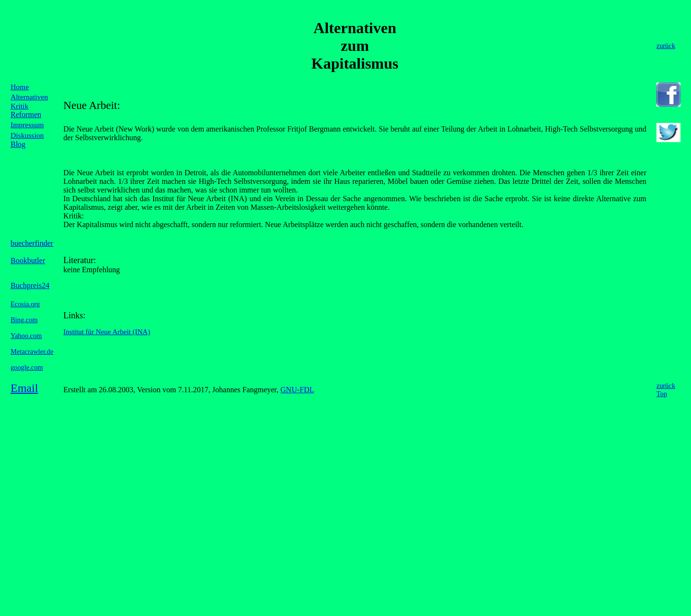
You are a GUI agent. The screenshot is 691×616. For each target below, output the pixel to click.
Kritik (19, 106)
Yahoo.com (26, 336)
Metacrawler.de (32, 351)
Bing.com (24, 320)
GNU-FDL (297, 390)
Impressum (27, 125)
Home (20, 87)
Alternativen (29, 97)
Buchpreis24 (30, 285)
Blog (18, 144)
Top (662, 394)
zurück (666, 386)
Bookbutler (28, 260)
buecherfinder (32, 243)
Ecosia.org (25, 304)
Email (24, 388)
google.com (27, 367)
